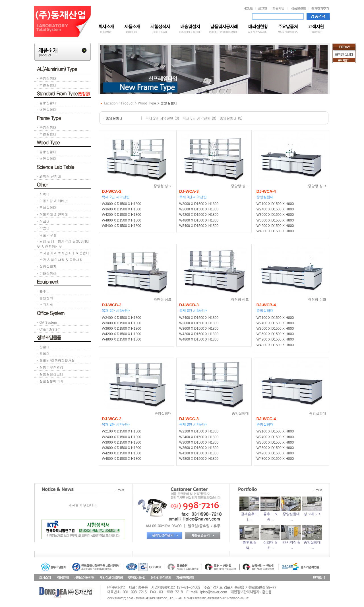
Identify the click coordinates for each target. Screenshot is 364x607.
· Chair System (49, 329)
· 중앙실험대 (47, 78)
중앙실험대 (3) (231, 118)
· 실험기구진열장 (50, 367)
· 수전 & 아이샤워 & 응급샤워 (60, 260)
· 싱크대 (43, 221)
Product (127, 103)
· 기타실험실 (47, 273)
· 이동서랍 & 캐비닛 (52, 201)
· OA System (47, 322)
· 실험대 (43, 347)
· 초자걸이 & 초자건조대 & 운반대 (63, 253)
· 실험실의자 (47, 266)
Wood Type (147, 103)
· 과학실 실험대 (49, 176)
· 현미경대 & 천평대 (52, 214)
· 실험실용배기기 (50, 381)
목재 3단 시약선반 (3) (199, 118)
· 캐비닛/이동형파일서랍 (56, 360)
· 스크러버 (45, 304)
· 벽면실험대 (47, 85)
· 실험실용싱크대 (50, 374)
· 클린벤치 (45, 298)
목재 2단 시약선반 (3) (162, 118)
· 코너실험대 (47, 207)
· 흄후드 (43, 291)
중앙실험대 (169, 103)
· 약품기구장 (47, 235)
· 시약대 (43, 194)
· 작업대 (43, 228)
